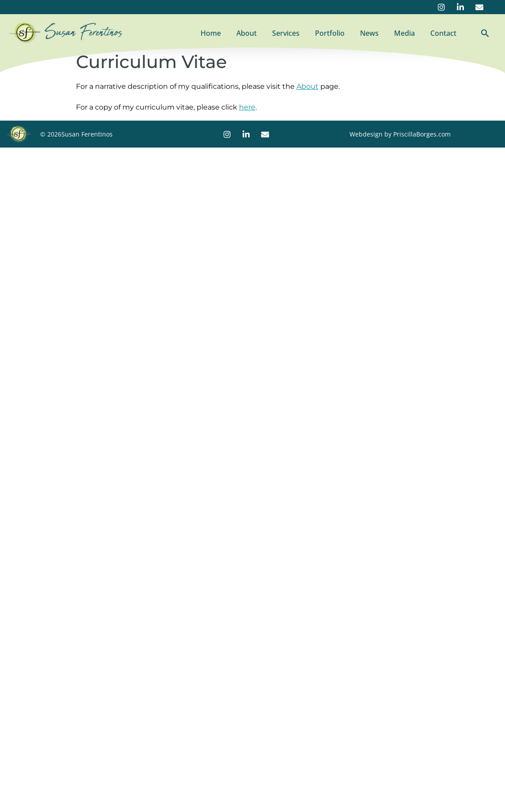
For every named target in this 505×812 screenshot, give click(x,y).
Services (286, 33)
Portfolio (330, 33)
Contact (443, 33)
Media (404, 33)
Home (211, 33)
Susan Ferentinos (84, 32)
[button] (485, 33)
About (247, 33)
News (369, 33)
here (247, 107)
